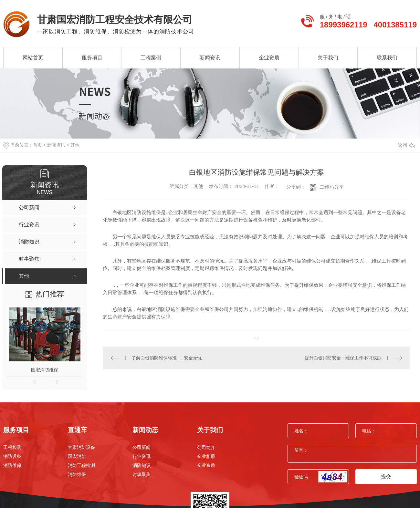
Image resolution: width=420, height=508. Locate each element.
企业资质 (269, 58)
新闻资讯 (210, 58)
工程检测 (12, 447)
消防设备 (12, 456)
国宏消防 (77, 456)
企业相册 (206, 456)
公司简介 (206, 447)
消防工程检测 (81, 465)
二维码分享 (332, 187)
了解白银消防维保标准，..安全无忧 (167, 358)
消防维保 (12, 465)
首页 (37, 145)
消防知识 (142, 465)
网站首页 (33, 58)
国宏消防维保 (45, 370)
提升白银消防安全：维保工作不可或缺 (343, 358)
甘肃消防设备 (81, 447)
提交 (386, 477)
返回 (406, 145)
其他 (75, 145)
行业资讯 (142, 456)
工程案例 (151, 58)
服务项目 (92, 58)
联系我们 (387, 58)
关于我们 (328, 58)
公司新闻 (142, 447)
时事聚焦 (142, 474)
